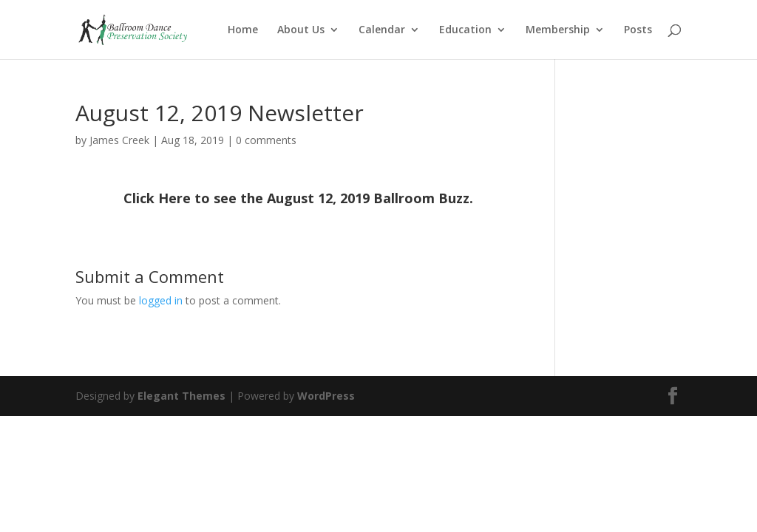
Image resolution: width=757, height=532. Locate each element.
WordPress (326, 396)
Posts (638, 30)
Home (243, 30)
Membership (558, 30)
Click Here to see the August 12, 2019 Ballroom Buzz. (298, 198)
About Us (301, 30)
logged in (161, 300)
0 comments (266, 140)
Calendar (382, 30)
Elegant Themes (181, 396)
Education (465, 30)
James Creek (119, 140)
